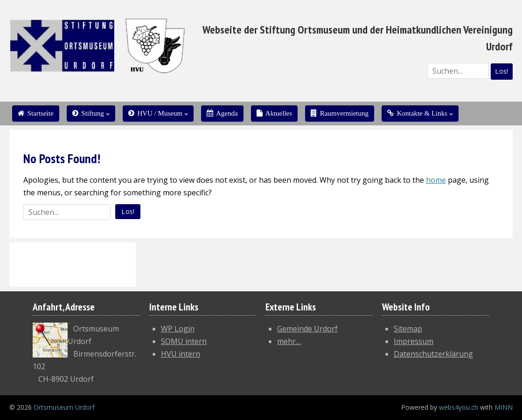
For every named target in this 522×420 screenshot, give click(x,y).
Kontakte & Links (417, 113)
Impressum (414, 341)
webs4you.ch (459, 407)
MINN (504, 407)
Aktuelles (274, 113)
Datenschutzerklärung (433, 354)
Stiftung (88, 113)
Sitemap (408, 329)
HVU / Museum (155, 113)
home (436, 180)
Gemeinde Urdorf (307, 329)
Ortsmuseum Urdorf (64, 407)
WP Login (178, 329)
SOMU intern (184, 341)
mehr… (289, 341)
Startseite (36, 113)
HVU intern (181, 354)
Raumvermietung (340, 113)
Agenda (222, 113)
